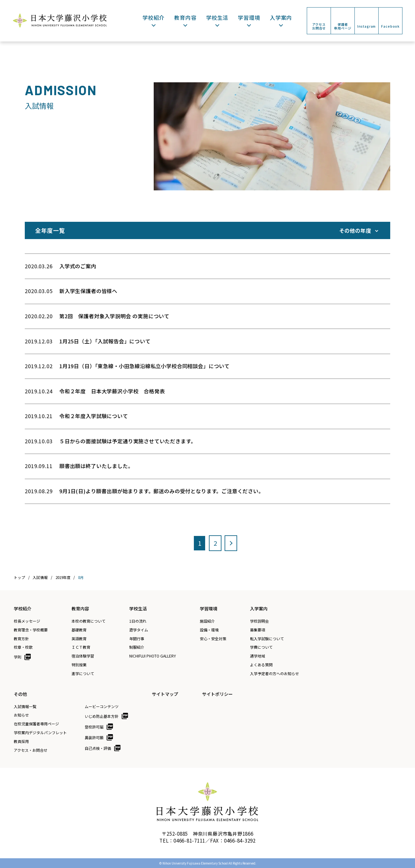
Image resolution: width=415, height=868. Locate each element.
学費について (261, 647)
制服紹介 (137, 647)
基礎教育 (79, 630)
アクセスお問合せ (319, 26)
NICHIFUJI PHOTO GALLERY (153, 656)
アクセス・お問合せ (31, 750)
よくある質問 (261, 665)
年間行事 (137, 639)
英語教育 (79, 639)
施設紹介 (207, 621)
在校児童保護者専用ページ (36, 724)
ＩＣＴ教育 (81, 647)
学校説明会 (259, 621)
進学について (83, 674)
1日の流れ (138, 621)
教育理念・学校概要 (31, 630)
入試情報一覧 (25, 707)
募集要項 (258, 630)
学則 (18, 657)
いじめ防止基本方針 (102, 716)
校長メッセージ (27, 621)
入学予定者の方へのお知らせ (274, 674)
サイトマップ (165, 694)
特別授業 (79, 665)
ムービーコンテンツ (102, 707)
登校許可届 (94, 727)
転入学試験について (267, 639)
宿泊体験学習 (83, 656)
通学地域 (258, 656)
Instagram (367, 26)
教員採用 (21, 741)
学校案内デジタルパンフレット (40, 733)
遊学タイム (139, 630)
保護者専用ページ (343, 26)
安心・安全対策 (213, 639)
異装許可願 (94, 737)
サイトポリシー (217, 694)
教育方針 (21, 639)
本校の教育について (88, 621)
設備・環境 (209, 630)
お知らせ (21, 715)
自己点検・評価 (98, 748)
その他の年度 (355, 230)
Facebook (390, 26)
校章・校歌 (23, 647)
